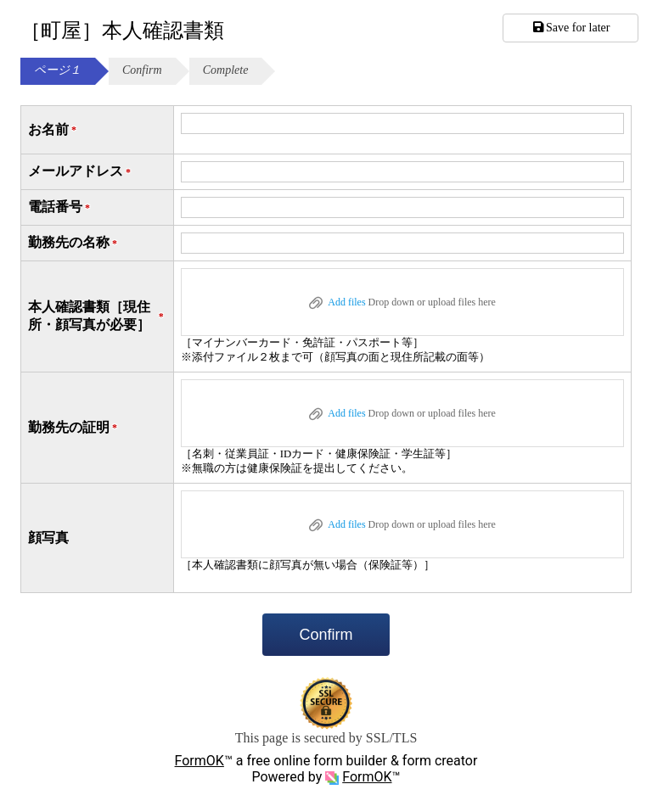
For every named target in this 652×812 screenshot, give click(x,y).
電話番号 (60, 207)
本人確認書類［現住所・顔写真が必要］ (97, 316)
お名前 (53, 130)
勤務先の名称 (74, 243)
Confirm (326, 635)
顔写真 (48, 538)
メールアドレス (81, 172)
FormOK (200, 761)
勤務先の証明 (74, 428)
